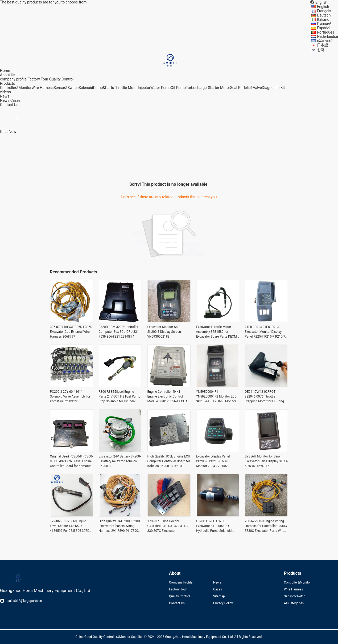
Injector (144, 88)
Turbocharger (197, 88)
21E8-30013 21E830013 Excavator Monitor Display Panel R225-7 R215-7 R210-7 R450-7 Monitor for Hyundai (265, 332)
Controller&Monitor (16, 88)
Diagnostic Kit (273, 88)
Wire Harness (42, 88)
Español (324, 28)
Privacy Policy (223, 603)
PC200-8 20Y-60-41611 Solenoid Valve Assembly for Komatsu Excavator (70, 396)
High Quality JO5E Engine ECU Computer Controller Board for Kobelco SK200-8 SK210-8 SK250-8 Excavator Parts (169, 461)
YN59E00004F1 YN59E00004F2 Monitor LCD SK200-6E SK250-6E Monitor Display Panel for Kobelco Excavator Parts (216, 397)
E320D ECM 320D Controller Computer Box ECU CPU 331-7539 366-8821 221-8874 (119, 332)
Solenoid (86, 88)
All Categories (294, 603)
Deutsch (324, 15)
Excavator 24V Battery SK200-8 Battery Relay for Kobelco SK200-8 (120, 461)
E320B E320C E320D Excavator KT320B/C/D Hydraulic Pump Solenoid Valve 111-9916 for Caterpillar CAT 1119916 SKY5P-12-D (217, 526)
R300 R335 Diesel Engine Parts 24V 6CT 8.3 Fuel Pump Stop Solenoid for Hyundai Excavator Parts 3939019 (119, 397)
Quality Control (61, 79)
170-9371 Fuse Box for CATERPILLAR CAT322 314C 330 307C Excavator (168, 526)
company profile (13, 79)
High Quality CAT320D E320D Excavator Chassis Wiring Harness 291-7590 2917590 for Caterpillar (119, 526)
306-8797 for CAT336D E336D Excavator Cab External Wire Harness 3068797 (71, 332)
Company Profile (181, 582)
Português (325, 32)
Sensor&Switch (66, 88)
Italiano (323, 19)
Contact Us (177, 603)
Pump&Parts (104, 88)
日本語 (323, 45)
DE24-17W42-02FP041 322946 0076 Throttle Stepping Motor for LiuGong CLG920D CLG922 (265, 397)
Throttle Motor (126, 88)
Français (324, 11)
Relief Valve (252, 88)
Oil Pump (178, 88)
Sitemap (219, 596)
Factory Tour (38, 79)
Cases (16, 100)
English (323, 7)
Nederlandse (327, 37)
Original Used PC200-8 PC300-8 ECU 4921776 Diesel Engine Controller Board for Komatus (72, 461)
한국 (321, 50)
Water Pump (161, 88)
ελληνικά (325, 41)
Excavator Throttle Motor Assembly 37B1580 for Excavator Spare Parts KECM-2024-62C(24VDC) (217, 332)
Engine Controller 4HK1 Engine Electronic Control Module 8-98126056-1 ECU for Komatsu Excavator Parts (169, 397)
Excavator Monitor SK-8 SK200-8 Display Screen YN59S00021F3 (164, 332)
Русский (324, 24)
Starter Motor (219, 88)
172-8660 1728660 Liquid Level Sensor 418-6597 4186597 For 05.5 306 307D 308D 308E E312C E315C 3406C (70, 526)
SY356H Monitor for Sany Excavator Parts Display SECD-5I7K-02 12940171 (266, 461)
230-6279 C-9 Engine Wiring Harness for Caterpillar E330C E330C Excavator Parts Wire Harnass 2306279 (266, 526)
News (5, 100)
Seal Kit (236, 88)
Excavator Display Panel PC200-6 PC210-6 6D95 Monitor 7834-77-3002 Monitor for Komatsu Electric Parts (217, 461)
